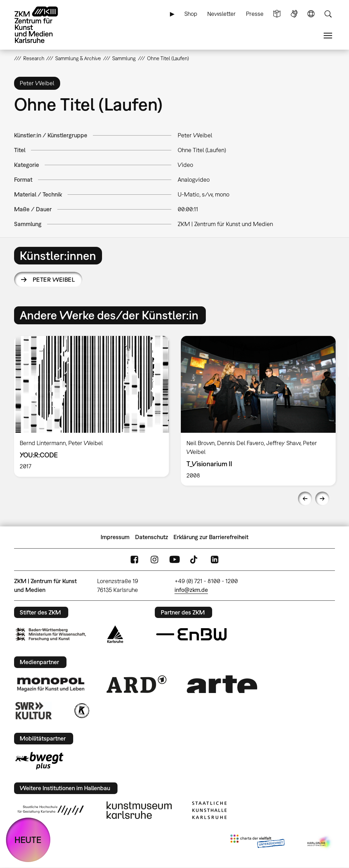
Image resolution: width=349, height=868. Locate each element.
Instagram (154, 559)
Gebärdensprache (294, 14)
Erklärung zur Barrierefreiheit (211, 537)
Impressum (115, 537)
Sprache (311, 14)
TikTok (195, 559)
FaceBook (134, 559)
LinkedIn (215, 559)
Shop (191, 14)
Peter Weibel (54, 280)
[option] (91, 406)
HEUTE (28, 840)
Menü (328, 36)
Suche (328, 14)
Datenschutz (152, 537)
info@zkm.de (191, 590)
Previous (305, 499)
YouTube (174, 559)
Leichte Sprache (277, 14)
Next (322, 499)
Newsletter (221, 14)
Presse (255, 14)
